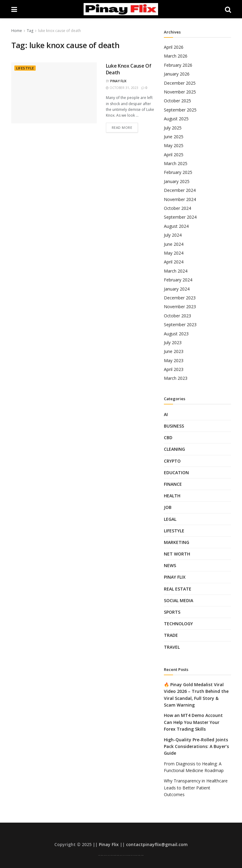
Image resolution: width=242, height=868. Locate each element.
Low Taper (112, 855)
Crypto (172, 461)
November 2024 (180, 199)
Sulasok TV (132, 855)
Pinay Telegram (128, 855)
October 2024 (177, 208)
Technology (178, 624)
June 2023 (174, 351)
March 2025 (176, 163)
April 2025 (174, 155)
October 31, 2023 (122, 88)
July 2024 (173, 235)
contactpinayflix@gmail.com (157, 844)
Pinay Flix (118, 81)
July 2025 (173, 128)
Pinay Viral (99, 855)
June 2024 (174, 244)
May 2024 (174, 253)
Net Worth (177, 554)
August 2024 (176, 226)
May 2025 (174, 145)
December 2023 (180, 298)
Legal (170, 519)
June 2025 (174, 137)
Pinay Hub (125, 855)
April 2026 (174, 47)
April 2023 (174, 369)
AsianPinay (118, 855)
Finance (173, 484)
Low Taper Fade (115, 855)
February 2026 (178, 65)
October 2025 (177, 101)
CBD (168, 438)
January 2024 (177, 289)
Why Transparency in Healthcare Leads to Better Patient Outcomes (196, 788)
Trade (171, 635)
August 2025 (176, 119)
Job (168, 507)
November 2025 (180, 92)
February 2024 (178, 280)
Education (176, 473)
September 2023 (180, 325)
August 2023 (176, 334)
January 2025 (177, 181)
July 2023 (173, 342)
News (170, 565)
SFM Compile (139, 855)
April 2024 (174, 262)
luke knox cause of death (60, 31)
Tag (30, 31)
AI (166, 414)
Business (174, 426)
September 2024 (180, 217)
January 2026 (177, 74)
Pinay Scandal (105, 855)
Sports (172, 612)
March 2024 (176, 271)
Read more (122, 127)
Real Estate (178, 589)
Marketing (177, 542)
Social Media (179, 600)
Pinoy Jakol (121, 855)
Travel (172, 647)
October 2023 (177, 316)
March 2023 (176, 378)
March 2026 (176, 56)
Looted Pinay (142, 855)
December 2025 (180, 83)
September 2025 (180, 110)
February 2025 (178, 172)
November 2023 (180, 307)
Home (17, 31)
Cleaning (174, 449)
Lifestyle (25, 68)
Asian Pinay (102, 855)
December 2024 (180, 190)
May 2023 (174, 360)
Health (172, 496)
